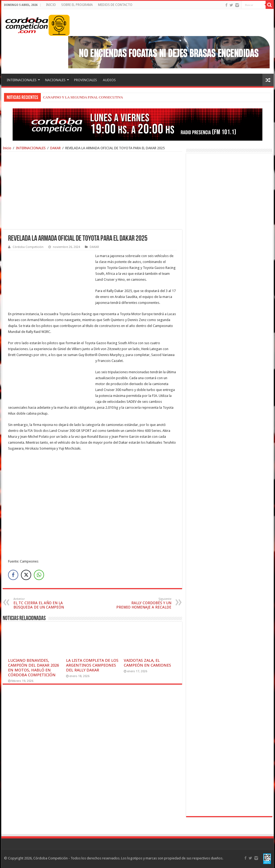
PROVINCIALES (86, 80)
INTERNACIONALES (22, 80)
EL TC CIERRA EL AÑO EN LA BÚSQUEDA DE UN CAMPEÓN (41, 603)
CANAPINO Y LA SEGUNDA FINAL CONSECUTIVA (83, 97)
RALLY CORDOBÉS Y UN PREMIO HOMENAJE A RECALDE (144, 603)
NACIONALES (55, 80)
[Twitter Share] (26, 575)
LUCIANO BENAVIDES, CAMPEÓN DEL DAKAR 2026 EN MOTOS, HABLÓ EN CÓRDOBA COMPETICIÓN (34, 668)
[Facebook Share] (13, 575)
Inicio (7, 148)
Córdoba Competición (28, 247)
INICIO (51, 5)
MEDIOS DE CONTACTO (115, 5)
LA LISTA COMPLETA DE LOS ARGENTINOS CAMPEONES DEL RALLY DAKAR (92, 665)
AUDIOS (109, 80)
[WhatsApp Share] (39, 575)
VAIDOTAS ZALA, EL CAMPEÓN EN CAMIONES (147, 663)
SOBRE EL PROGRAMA (77, 5)
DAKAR (55, 148)
